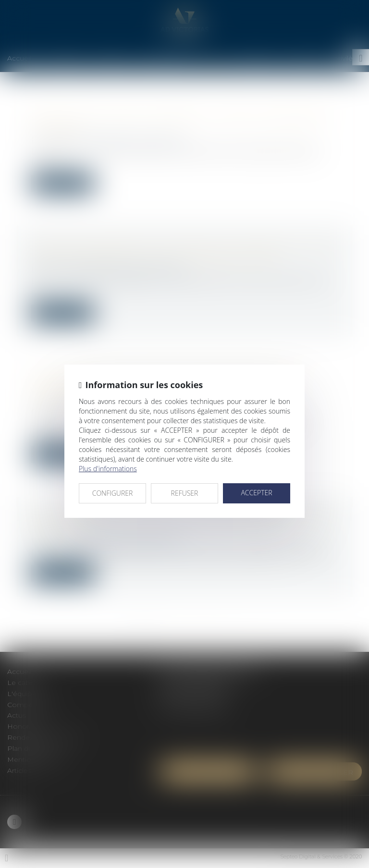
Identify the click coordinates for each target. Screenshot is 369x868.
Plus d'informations (108, 469)
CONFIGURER (113, 493)
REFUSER (185, 493)
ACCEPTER (256, 493)
